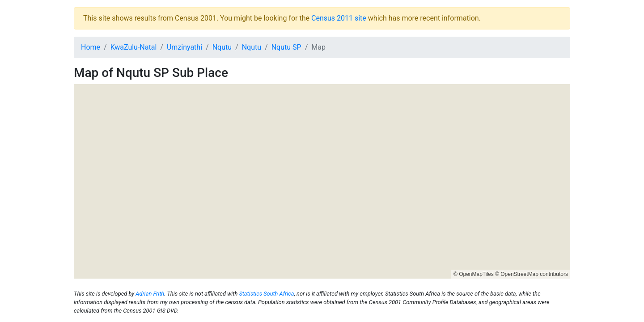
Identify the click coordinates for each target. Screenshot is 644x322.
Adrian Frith (150, 294)
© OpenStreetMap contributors (532, 274)
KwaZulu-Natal (134, 47)
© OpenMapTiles (474, 274)
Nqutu (222, 47)
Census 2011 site (339, 18)
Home (91, 47)
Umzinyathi (184, 47)
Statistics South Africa (266, 294)
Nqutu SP (286, 47)
